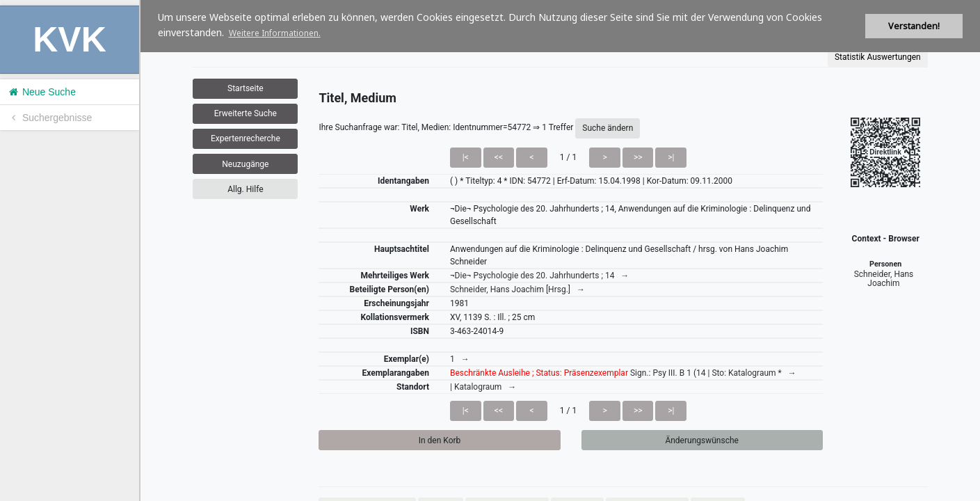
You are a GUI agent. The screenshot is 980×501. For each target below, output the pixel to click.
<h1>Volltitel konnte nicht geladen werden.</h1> (560, 250)
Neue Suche (41, 92)
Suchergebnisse (49, 118)
